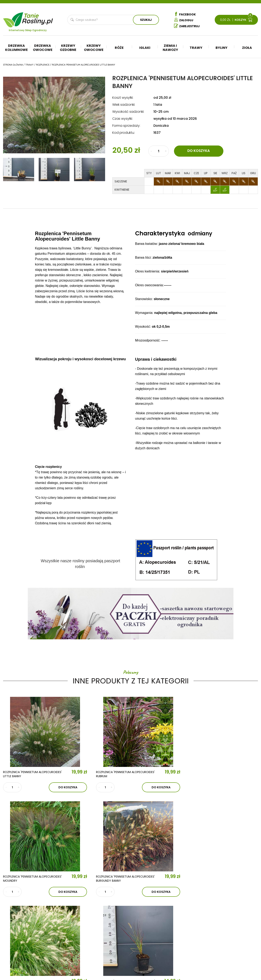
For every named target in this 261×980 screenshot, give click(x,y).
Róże (119, 48)
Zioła (247, 48)
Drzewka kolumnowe (16, 48)
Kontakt (80, 936)
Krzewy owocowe (94, 48)
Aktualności (86, 924)
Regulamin (230, 928)
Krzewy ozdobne (68, 48)
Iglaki (145, 48)
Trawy (196, 48)
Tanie (38, 17)
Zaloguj (184, 20)
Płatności (230, 946)
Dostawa (230, 952)
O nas (76, 912)
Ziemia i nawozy (170, 48)
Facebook (185, 14)
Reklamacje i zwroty (238, 940)
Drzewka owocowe (43, 48)
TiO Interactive (249, 965)
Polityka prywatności (239, 934)
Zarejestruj (187, 26)
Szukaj (146, 20)
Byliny (222, 48)
